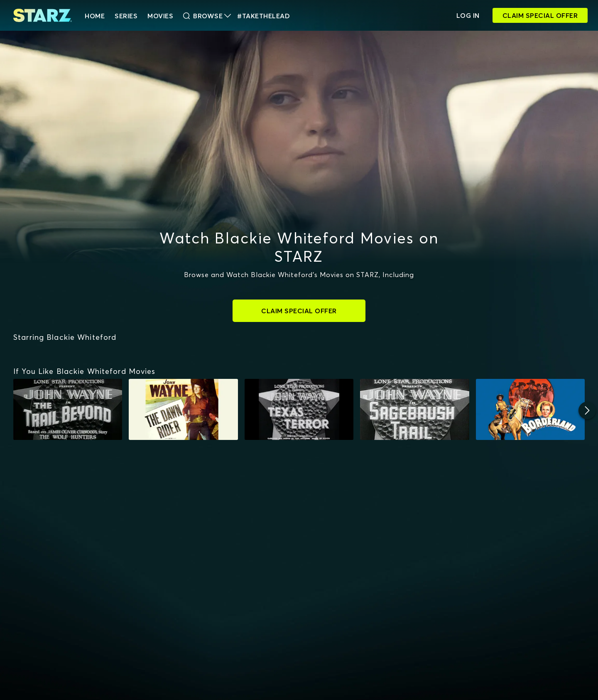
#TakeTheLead (263, 16)
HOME (95, 16)
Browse (207, 16)
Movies (160, 16)
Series (126, 16)
